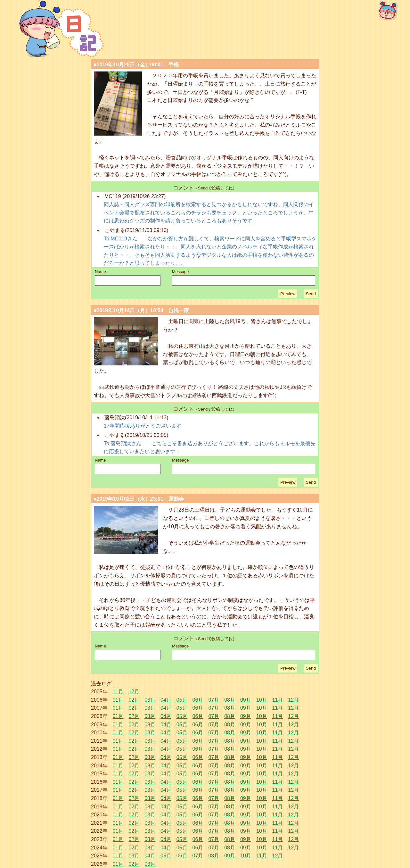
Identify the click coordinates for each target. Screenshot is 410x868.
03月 (150, 700)
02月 (134, 700)
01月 (118, 700)
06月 (198, 700)
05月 (182, 700)
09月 (246, 700)
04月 (166, 700)
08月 (230, 700)
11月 (118, 692)
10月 (262, 700)
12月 (134, 692)
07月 (214, 700)
